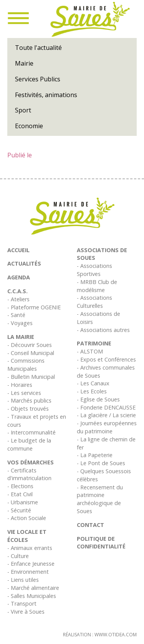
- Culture (18, 556)
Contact (90, 525)
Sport (23, 110)
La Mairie (21, 337)
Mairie (24, 63)
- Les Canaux (93, 383)
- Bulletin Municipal (31, 377)
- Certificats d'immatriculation (29, 474)
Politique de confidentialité (101, 543)
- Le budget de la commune (29, 444)
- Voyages (20, 323)
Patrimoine (94, 343)
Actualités (24, 263)
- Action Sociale (27, 518)
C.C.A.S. (17, 291)
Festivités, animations (46, 95)
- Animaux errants (30, 548)
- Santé (16, 315)
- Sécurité (19, 510)
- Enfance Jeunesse (31, 564)
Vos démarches (31, 462)
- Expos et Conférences (106, 359)
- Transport (22, 604)
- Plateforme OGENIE (34, 307)
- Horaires (20, 385)
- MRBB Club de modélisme (97, 286)
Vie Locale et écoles (27, 536)
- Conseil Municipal (31, 353)
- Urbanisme (23, 502)
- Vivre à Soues (26, 612)
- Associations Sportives (94, 270)
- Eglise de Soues (98, 399)
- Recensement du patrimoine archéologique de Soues (100, 499)
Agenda (19, 277)
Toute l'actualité (38, 48)
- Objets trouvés (28, 409)
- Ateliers (18, 299)
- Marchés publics (29, 400)
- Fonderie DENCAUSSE (106, 407)
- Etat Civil (20, 494)
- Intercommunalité (31, 432)
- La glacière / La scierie (106, 415)
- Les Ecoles (92, 391)
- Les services (24, 393)
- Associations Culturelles (94, 302)
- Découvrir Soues (30, 345)
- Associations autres (103, 330)
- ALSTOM (90, 351)
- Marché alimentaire (33, 588)
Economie (29, 126)
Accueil (18, 250)
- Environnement (28, 572)
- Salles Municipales (32, 596)
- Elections (20, 486)
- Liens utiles (23, 580)
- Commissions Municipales (26, 365)
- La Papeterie (95, 455)
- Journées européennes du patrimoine (107, 427)
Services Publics (38, 79)
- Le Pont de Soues (101, 463)
